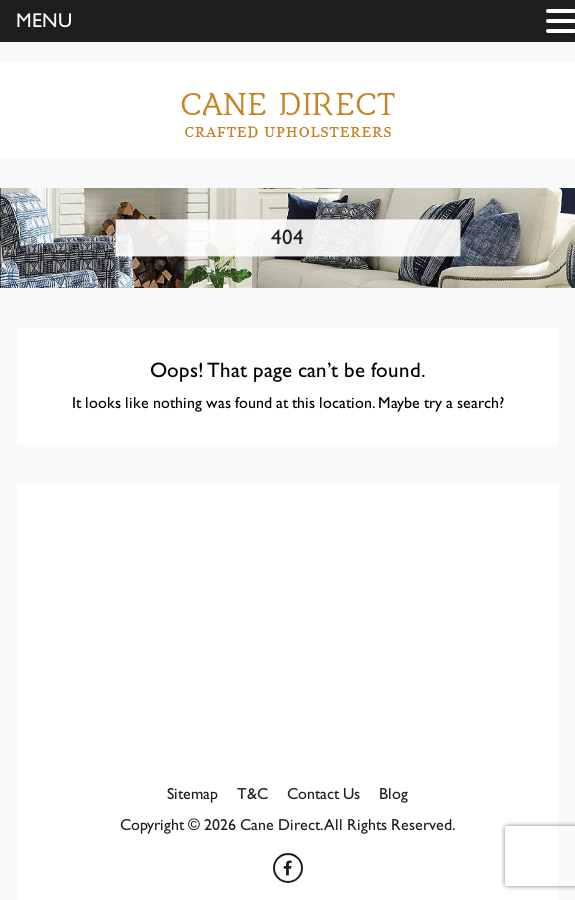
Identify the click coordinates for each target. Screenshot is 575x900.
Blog (393, 794)
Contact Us (323, 794)
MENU (44, 21)
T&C (252, 794)
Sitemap (192, 794)
